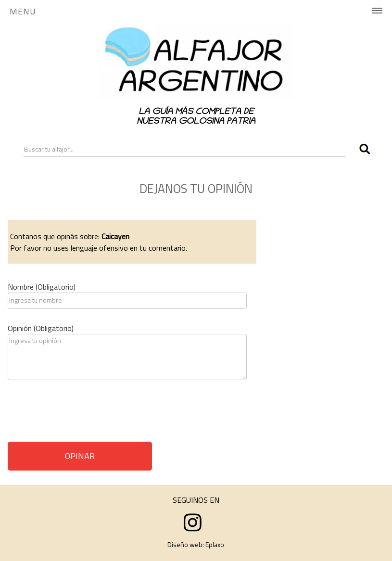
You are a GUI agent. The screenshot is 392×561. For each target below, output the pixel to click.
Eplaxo (215, 544)
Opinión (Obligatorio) (41, 328)
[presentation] (81, 414)
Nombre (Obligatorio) (42, 287)
